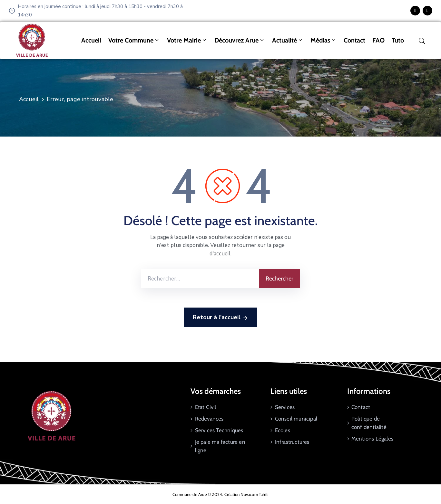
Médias (323, 40)
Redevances (209, 419)
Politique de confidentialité (369, 423)
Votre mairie (187, 40)
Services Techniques (219, 430)
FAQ (378, 40)
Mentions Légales (372, 439)
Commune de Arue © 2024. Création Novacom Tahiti (220, 494)
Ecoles (283, 430)
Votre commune (134, 40)
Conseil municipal (296, 419)
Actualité (288, 40)
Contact (354, 40)
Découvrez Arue (240, 40)
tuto (398, 40)
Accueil (91, 40)
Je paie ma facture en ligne (220, 446)
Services (285, 407)
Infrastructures (292, 442)
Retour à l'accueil (220, 318)
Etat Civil (206, 407)
